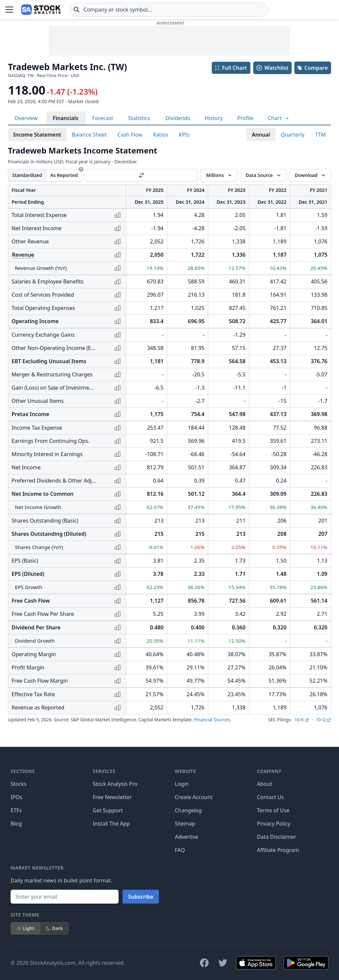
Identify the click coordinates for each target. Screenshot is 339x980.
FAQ (180, 850)
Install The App (111, 824)
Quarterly (293, 135)
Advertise (186, 837)
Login (182, 784)
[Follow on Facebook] (204, 963)
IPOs (16, 797)
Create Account (194, 797)
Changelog (188, 810)
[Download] (310, 175)
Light (25, 928)
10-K (302, 720)
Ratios (161, 135)
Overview (26, 118)
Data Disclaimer (277, 837)
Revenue (23, 255)
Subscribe (141, 897)
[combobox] (169, 10)
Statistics (139, 118)
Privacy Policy (274, 824)
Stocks (19, 784)
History (214, 118)
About (264, 784)
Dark (54, 928)
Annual (261, 135)
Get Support (108, 810)
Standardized (27, 175)
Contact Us (270, 797)
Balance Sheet (89, 135)
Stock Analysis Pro (115, 784)
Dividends (178, 118)
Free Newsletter (112, 797)
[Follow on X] (223, 963)
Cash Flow (130, 135)
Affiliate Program (278, 850)
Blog (16, 824)
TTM (320, 135)
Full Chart (231, 68)
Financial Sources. (213, 720)
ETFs (16, 810)
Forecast (103, 118)
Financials (65, 118)
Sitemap (185, 824)
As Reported (64, 175)
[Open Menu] (9, 10)
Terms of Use (273, 810)
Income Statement (37, 135)
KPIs (184, 135)
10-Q (323, 720)
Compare (312, 68)
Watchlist (272, 68)
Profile (245, 118)
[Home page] (41, 10)
